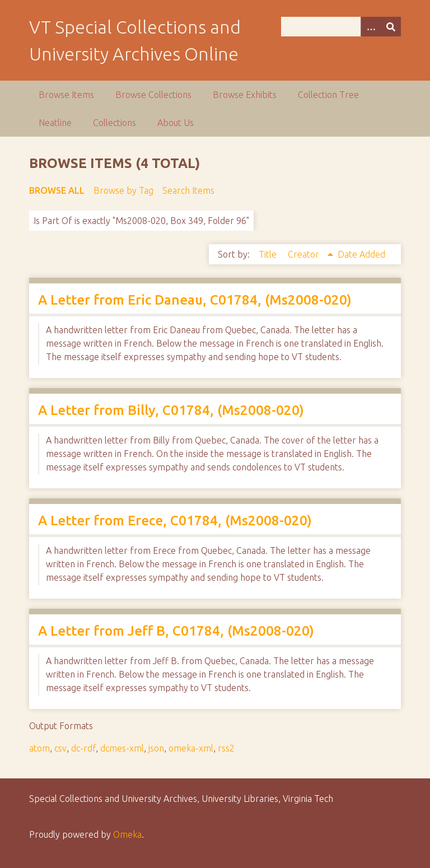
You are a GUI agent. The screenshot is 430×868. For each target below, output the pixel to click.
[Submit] (391, 27)
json (156, 748)
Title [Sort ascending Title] (269, 254)
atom (39, 748)
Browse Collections (153, 95)
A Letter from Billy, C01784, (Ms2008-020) (171, 410)
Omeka (127, 834)
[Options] (371, 27)
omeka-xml (191, 748)
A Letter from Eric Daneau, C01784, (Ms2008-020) (195, 300)
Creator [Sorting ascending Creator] (305, 254)
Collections (114, 123)
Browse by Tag (123, 190)
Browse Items (66, 95)
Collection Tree (328, 95)
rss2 (226, 748)
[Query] (341, 27)
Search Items (188, 190)
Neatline (55, 123)
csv (60, 748)
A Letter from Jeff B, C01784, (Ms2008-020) (176, 631)
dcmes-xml (122, 748)
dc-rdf (83, 748)
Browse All (57, 190)
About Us (176, 123)
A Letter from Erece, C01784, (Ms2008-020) (175, 521)
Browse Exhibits (245, 95)
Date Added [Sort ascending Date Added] (361, 254)
